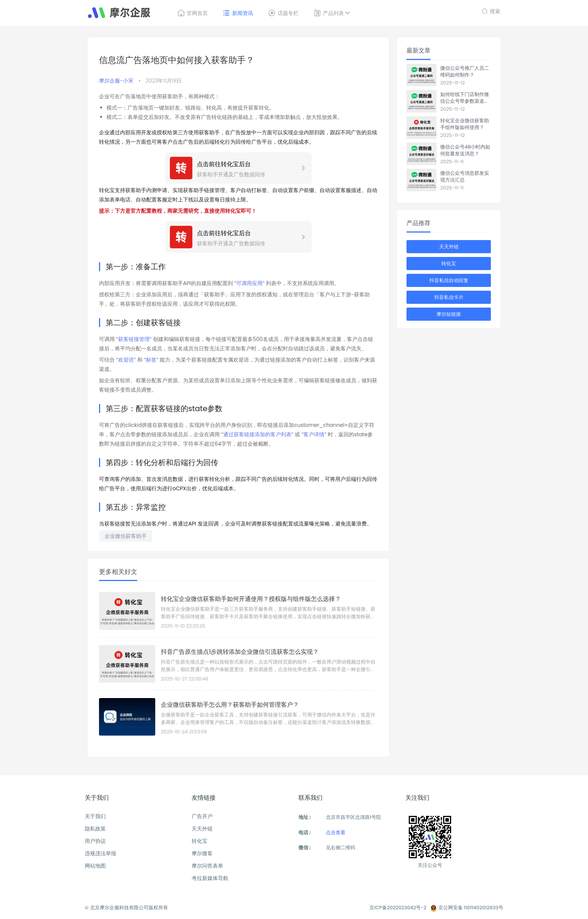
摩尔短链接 (449, 314)
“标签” (151, 360)
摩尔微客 (202, 853)
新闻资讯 (238, 13)
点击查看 (336, 833)
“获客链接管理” (134, 339)
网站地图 (95, 866)
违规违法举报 (100, 853)
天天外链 (449, 247)
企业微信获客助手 (126, 536)
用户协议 (95, 841)
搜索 (491, 10)
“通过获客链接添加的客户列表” (257, 434)
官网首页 (193, 13)
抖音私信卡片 (449, 297)
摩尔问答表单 (207, 866)
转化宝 (449, 264)
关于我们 (95, 816)
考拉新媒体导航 (210, 878)
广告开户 (202, 816)
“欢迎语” (126, 360)
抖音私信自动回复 (449, 280)
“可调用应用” (250, 283)
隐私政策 (95, 829)
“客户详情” (314, 434)
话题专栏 (283, 13)
